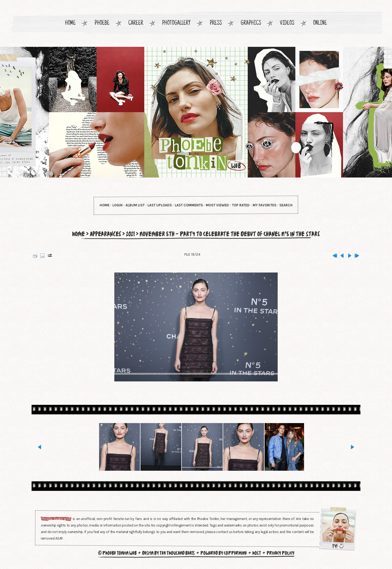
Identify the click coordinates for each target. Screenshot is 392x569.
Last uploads (160, 205)
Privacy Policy (280, 553)
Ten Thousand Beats (177, 553)
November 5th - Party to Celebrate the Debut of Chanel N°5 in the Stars (231, 234)
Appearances (104, 234)
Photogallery (176, 24)
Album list (135, 205)
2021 (129, 234)
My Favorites (264, 205)
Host (257, 553)
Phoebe (102, 24)
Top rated (241, 205)
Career (136, 24)
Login (117, 205)
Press (216, 24)
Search (286, 205)
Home (70, 24)
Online (320, 24)
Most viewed (217, 205)
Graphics (251, 24)
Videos (287, 24)
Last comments (189, 205)
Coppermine (235, 553)
